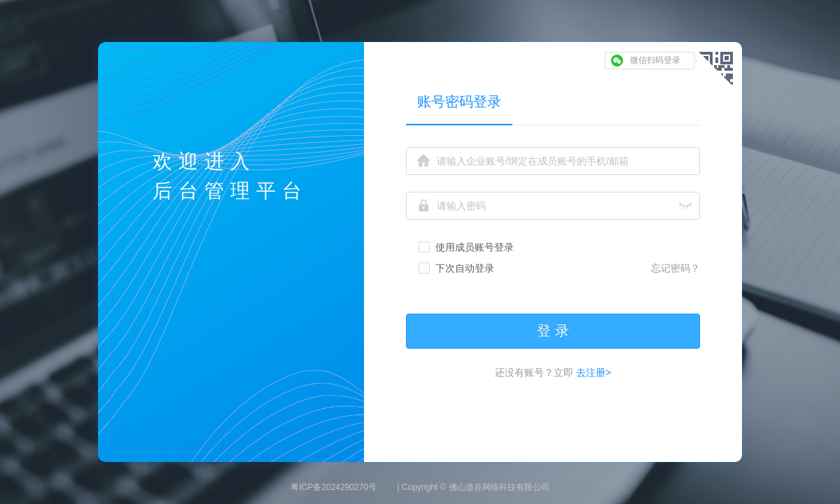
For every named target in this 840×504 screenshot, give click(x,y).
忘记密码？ (675, 268)
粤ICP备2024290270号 (334, 487)
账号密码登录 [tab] (459, 101)
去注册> (592, 372)
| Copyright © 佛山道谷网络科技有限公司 (473, 487)
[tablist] (553, 101)
